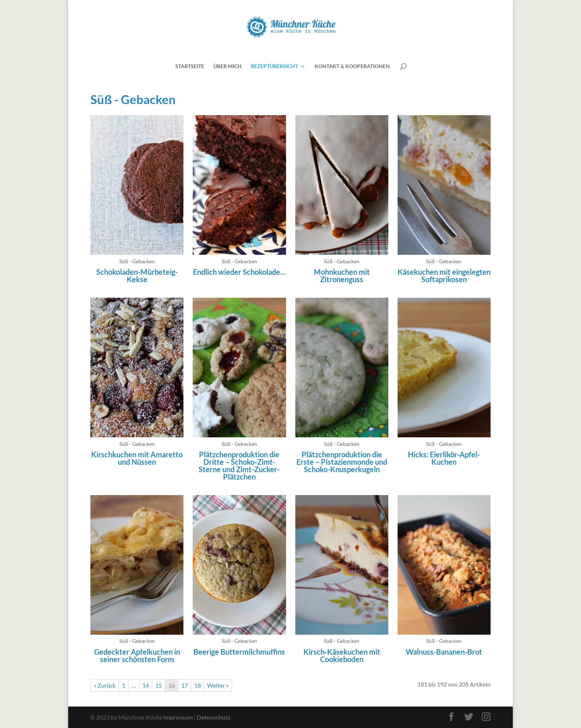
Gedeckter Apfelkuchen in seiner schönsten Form (137, 655)
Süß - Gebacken (137, 261)
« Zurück (105, 685)
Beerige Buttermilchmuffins (239, 652)
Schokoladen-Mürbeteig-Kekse (137, 275)
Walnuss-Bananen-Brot (444, 652)
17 (185, 685)
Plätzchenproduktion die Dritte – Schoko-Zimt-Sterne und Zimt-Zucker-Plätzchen (239, 465)
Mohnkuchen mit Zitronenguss (342, 275)
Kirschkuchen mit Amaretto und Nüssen (137, 458)
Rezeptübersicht (274, 66)
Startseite (190, 66)
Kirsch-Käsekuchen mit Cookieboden (342, 655)
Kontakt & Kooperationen (352, 66)
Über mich (228, 66)
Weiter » (218, 685)
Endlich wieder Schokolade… (239, 272)
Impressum (178, 717)
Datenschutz (214, 717)
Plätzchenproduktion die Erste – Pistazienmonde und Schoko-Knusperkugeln (342, 462)
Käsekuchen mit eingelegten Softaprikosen (444, 275)
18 (197, 685)
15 (159, 685)
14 (146, 685)
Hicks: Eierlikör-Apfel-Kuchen (444, 458)
